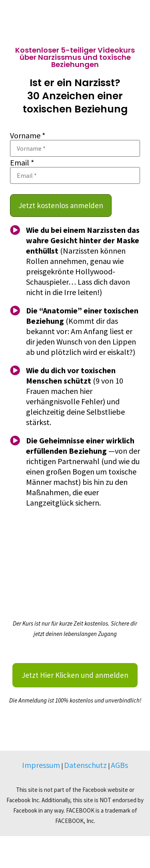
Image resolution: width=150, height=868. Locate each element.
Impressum (41, 765)
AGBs (119, 765)
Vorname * (28, 136)
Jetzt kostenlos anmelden (61, 205)
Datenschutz (85, 765)
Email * (22, 163)
